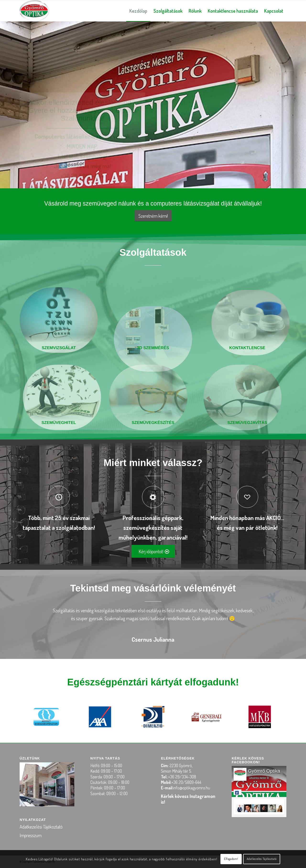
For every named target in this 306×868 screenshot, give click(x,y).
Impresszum (31, 835)
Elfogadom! (231, 859)
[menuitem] (138, 11)
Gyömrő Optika (264, 771)
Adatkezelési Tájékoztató (41, 827)
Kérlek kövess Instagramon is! (188, 799)
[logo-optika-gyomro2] (34, 11)
